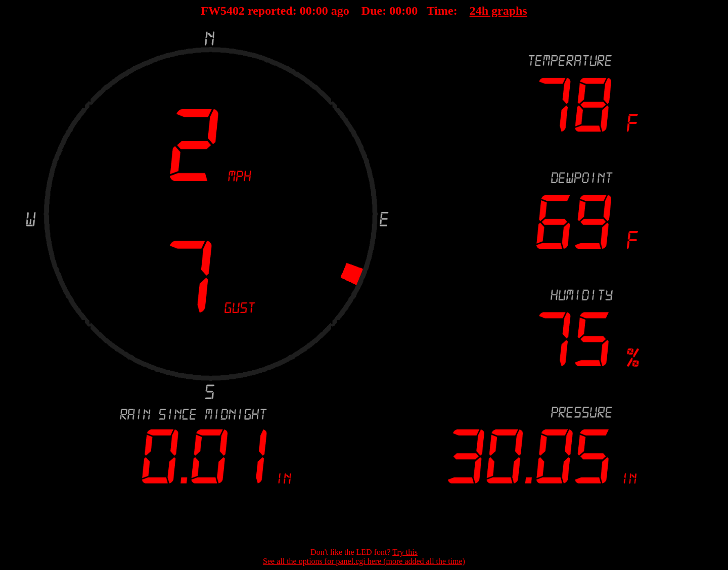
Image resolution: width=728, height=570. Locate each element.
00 (306, 11)
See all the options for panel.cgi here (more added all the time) (364, 561)
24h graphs (498, 11)
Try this (405, 552)
